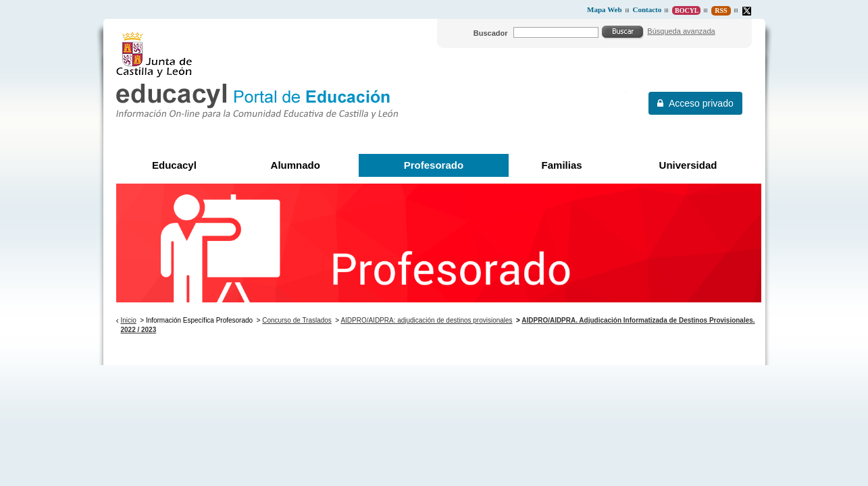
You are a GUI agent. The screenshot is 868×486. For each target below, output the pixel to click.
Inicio (128, 320)
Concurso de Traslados (297, 320)
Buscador (491, 33)
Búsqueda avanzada (681, 31)
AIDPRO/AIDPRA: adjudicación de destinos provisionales (426, 320)
